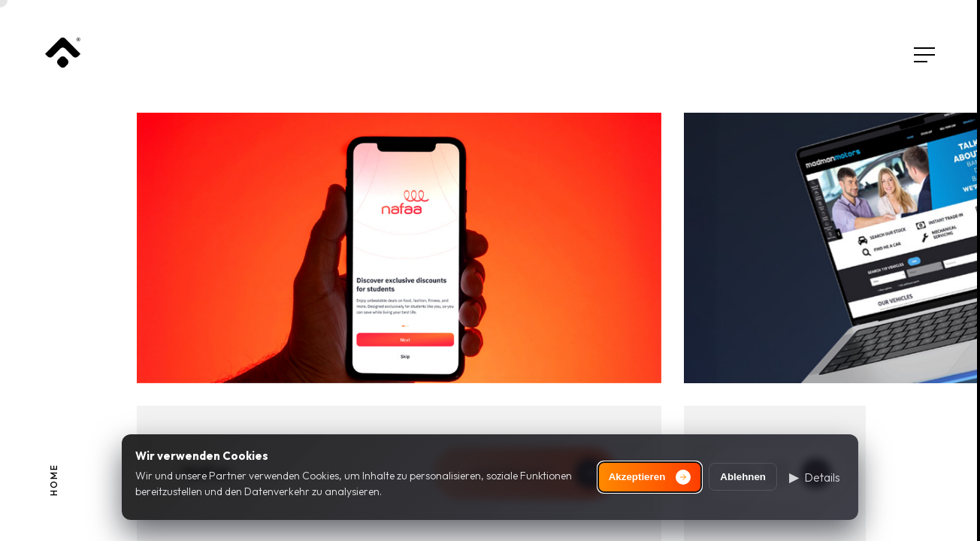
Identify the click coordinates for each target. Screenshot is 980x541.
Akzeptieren (650, 477)
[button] (815, 477)
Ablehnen (743, 477)
